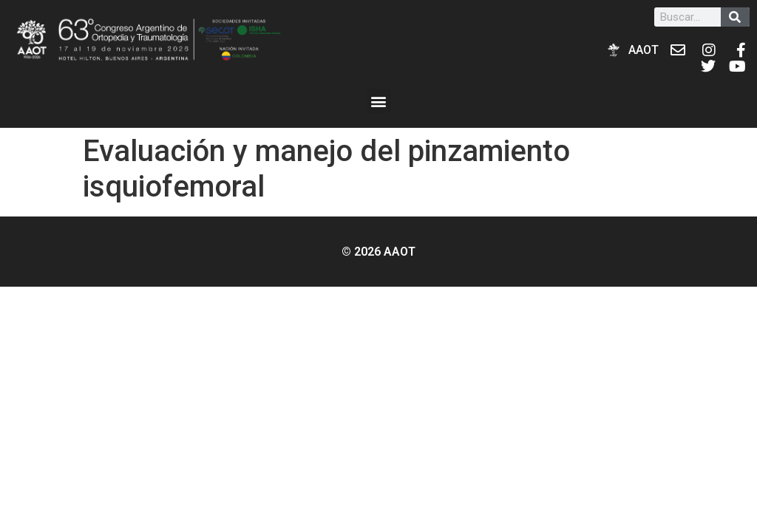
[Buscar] (735, 17)
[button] (379, 101)
